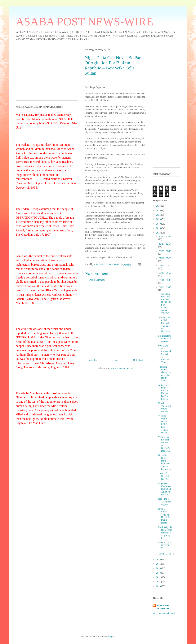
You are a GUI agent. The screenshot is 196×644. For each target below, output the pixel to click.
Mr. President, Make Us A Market (165, 339)
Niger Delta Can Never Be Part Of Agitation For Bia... (165, 489)
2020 (159, 219)
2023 (159, 210)
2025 (159, 206)
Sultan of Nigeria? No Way (164, 476)
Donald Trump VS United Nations (165, 407)
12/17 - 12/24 (165, 244)
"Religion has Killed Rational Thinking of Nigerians (165, 324)
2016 (159, 559)
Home (116, 360)
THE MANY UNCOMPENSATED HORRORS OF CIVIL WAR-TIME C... (165, 303)
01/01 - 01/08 (165, 554)
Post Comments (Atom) (122, 368)
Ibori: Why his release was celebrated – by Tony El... (165, 533)
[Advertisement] (115, 321)
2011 (159, 582)
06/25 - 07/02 (165, 265)
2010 (159, 586)
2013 (159, 573)
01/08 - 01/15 (165, 287)
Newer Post (93, 360)
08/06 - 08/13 (165, 251)
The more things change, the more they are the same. (165, 374)
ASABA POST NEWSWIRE (163, 607)
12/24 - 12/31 (165, 237)
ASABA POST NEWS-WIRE (85, 22)
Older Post (138, 360)
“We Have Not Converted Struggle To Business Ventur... (165, 354)
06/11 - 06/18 (165, 280)
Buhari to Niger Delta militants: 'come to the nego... (165, 462)
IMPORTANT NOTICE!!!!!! (165, 545)
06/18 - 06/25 (165, 273)
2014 (159, 568)
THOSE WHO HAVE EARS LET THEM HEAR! (163, 424)
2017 (159, 233)
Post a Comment (97, 280)
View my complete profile (165, 613)
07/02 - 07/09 (165, 258)
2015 (159, 564)
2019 (159, 224)
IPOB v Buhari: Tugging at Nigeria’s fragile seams (165, 516)
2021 (159, 215)
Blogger (111, 637)
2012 (159, 577)
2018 (159, 228)
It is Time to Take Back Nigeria (165, 502)
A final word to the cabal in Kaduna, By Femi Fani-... (164, 392)
